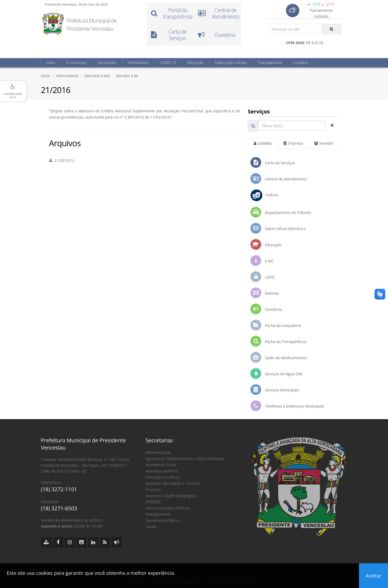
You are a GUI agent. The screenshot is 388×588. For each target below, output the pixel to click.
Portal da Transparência (279, 341)
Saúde (151, 527)
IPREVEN (153, 502)
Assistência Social (161, 465)
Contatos (301, 63)
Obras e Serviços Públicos (168, 508)
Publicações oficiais (231, 63)
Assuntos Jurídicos (162, 471)
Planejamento (158, 514)
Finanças (153, 489)
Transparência (270, 63)
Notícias (265, 293)
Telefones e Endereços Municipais (287, 406)
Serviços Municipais (275, 390)
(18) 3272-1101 (59, 489)
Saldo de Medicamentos (279, 357)
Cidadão (263, 143)
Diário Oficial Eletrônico (278, 228)
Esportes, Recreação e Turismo (173, 483)
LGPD (263, 277)
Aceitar (373, 576)
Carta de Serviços (273, 162)
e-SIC (262, 261)
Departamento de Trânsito (281, 212)
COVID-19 (168, 63)
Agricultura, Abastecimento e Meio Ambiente (185, 459)
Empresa (293, 143)
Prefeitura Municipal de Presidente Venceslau (92, 25)
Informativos (138, 63)
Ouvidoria (266, 309)
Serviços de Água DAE (276, 373)
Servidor (324, 143)
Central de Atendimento (279, 179)
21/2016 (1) (61, 160)
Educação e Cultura (162, 477)
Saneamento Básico (163, 520)
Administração (158, 452)
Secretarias (107, 63)
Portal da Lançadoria (276, 325)
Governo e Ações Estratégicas (171, 496)
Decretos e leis (97, 76)
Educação (195, 63)
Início (51, 63)
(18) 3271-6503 (59, 508)
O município (77, 63)
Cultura (264, 195)
